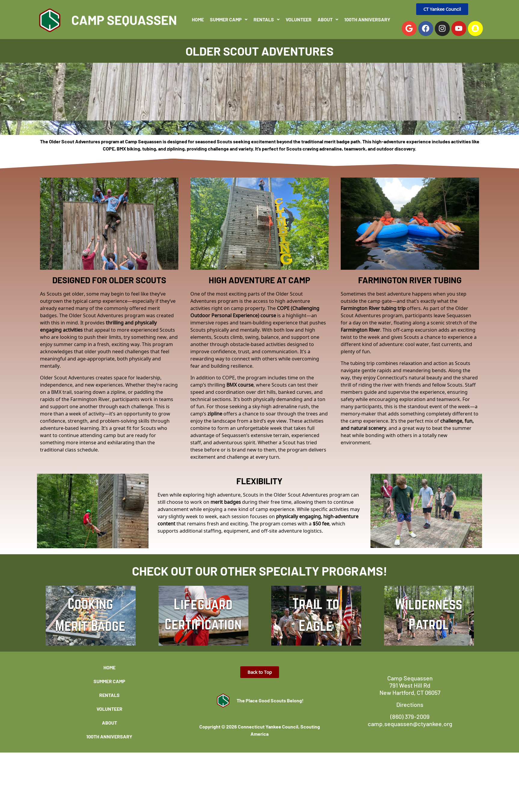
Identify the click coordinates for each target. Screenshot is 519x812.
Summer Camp (229, 19)
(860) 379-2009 (410, 716)
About (328, 19)
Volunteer (299, 19)
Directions (410, 704)
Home (198, 19)
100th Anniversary (367, 19)
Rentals (267, 19)
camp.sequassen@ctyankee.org (410, 724)
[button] (229, 20)
